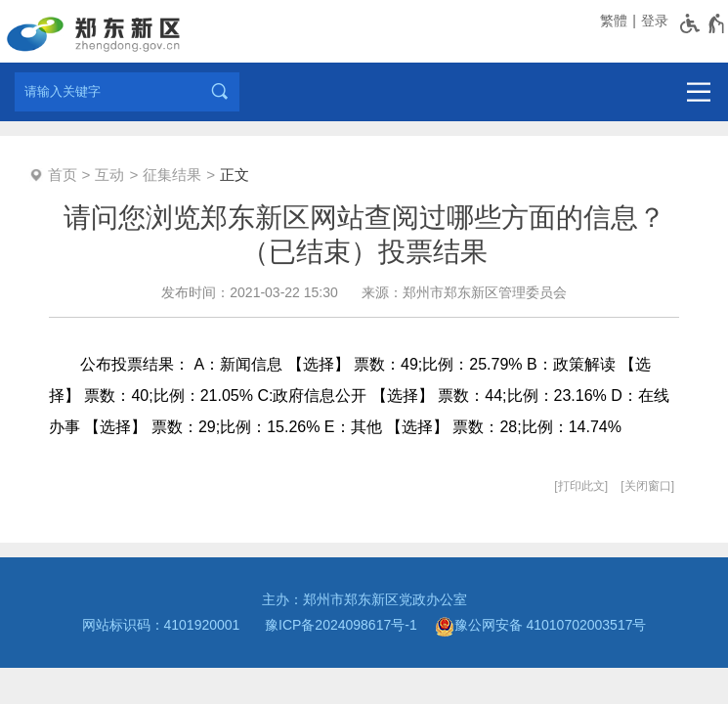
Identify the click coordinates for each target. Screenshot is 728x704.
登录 (655, 21)
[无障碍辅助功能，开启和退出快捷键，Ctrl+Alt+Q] (703, 23)
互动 (109, 175)
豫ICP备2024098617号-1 (341, 625)
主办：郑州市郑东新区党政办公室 (364, 599)
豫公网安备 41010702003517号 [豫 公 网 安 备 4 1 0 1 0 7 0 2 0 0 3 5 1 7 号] (541, 627)
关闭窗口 (648, 486)
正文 (235, 175)
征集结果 (172, 175)
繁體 (614, 21)
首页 (63, 175)
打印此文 (581, 486)
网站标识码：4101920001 (165, 625)
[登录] (653, 21)
